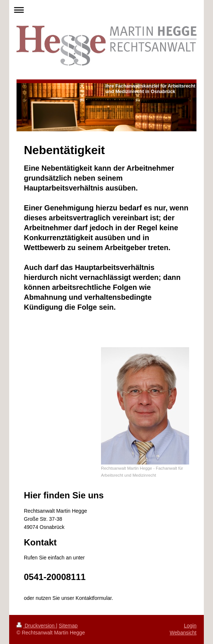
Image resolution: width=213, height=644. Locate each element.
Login (190, 626)
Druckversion (36, 626)
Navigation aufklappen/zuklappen (106, 10)
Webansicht (183, 633)
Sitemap (68, 626)
